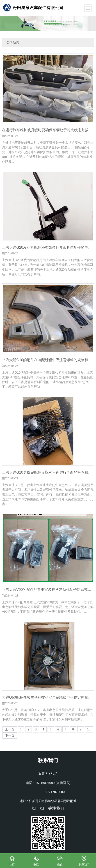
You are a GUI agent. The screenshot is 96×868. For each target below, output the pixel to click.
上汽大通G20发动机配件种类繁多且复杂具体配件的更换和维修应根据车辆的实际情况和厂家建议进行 (48, 247)
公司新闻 (13, 42)
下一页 (10, 736)
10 (89, 729)
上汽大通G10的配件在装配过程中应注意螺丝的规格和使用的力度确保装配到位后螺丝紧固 (48, 360)
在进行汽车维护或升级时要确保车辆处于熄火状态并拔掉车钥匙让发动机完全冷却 (48, 130)
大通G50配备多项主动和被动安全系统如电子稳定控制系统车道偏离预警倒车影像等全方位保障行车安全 (48, 697)
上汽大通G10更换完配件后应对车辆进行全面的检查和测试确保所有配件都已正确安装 (48, 472)
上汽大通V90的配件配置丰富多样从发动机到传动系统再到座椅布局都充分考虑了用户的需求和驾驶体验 (48, 590)
